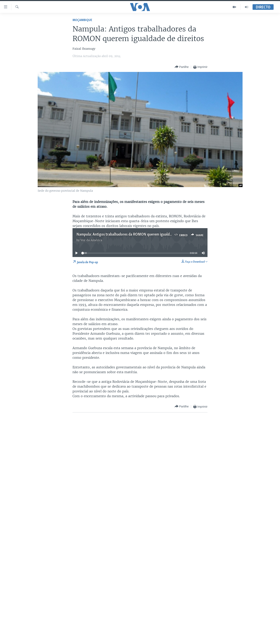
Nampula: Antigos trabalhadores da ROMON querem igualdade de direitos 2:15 (138, 235)
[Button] (182, 67)
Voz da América (91, 240)
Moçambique (82, 20)
